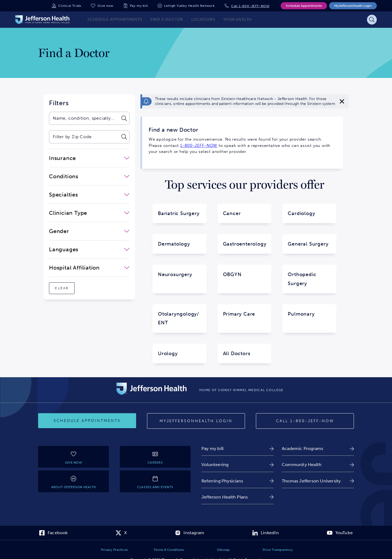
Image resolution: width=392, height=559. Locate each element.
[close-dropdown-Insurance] (89, 158)
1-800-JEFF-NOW (199, 146)
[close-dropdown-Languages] (89, 249)
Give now (105, 6)
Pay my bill (139, 6)
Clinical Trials (70, 6)
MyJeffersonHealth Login (353, 6)
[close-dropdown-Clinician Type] (89, 213)
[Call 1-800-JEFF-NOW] (305, 421)
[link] (238, 448)
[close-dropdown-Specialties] (89, 195)
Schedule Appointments (304, 6)
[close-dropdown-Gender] (89, 231)
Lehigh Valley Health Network (189, 6)
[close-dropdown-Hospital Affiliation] (89, 268)
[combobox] (84, 118)
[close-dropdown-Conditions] (89, 176)
